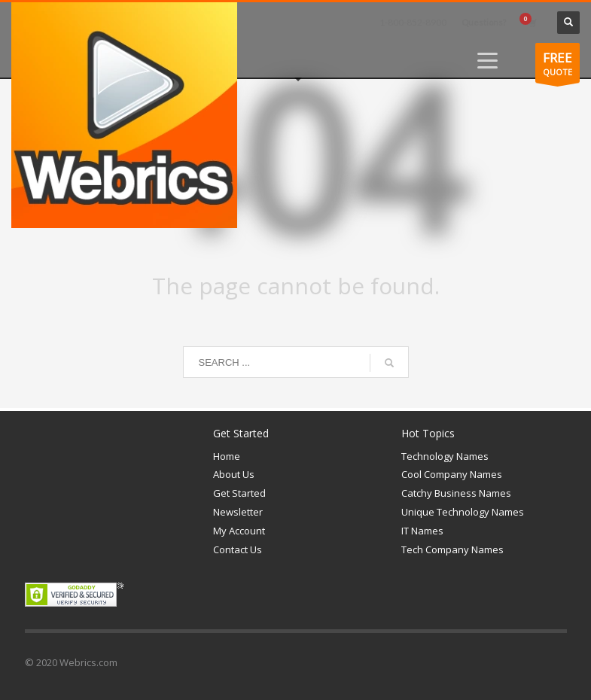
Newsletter (238, 512)
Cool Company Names (452, 474)
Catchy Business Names (456, 493)
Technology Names (445, 456)
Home (227, 456)
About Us (234, 474)
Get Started (239, 493)
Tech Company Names (452, 549)
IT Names (422, 531)
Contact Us (238, 549)
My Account (239, 531)
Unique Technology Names (463, 512)
